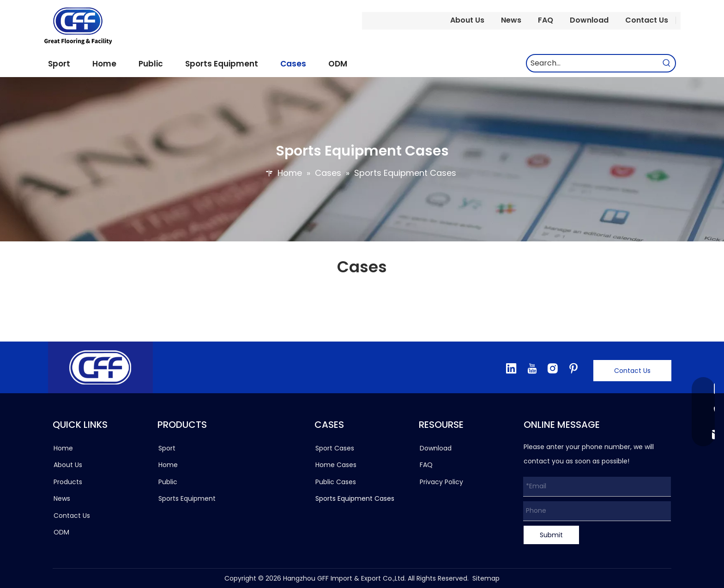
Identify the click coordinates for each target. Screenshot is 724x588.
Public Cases (336, 482)
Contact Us (647, 20)
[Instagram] (553, 368)
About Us (467, 20)
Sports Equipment (187, 498)
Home (63, 448)
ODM (61, 532)
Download (589, 20)
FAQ (546, 20)
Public (168, 482)
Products (68, 482)
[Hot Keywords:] (667, 63)
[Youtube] (532, 368)
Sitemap (486, 578)
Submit (551, 535)
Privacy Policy (441, 482)
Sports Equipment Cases (355, 498)
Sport (167, 448)
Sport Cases (335, 448)
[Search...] (593, 63)
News (511, 20)
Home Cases (336, 465)
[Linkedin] (511, 368)
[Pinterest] (573, 368)
